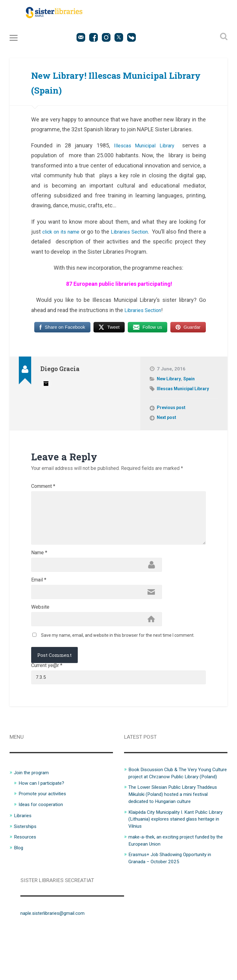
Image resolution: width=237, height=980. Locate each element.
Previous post (173, 412)
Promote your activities (46, 833)
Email (39, 610)
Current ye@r (47, 702)
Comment (43, 490)
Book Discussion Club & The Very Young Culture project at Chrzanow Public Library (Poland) (174, 815)
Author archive (46, 387)
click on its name (65, 235)
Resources (26, 875)
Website (40, 640)
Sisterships (27, 864)
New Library (170, 382)
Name (39, 581)
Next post (168, 421)
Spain (192, 382)
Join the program (34, 812)
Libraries (24, 854)
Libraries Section (143, 235)
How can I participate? (44, 822)
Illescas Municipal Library (143, 149)
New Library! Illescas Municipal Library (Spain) (108, 85)
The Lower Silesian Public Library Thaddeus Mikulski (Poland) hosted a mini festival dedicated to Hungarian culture (177, 840)
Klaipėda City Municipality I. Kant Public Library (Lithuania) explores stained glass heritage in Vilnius (176, 864)
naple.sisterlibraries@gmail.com (58, 957)
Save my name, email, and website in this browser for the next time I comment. (118, 671)
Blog (19, 886)
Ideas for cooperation (44, 843)
